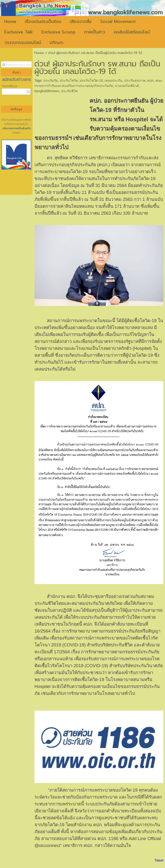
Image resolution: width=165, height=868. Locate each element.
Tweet (159, 860)
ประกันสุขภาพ (135, 80)
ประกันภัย (50, 80)
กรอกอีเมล (9, 86)
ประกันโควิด (69, 80)
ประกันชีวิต (69, 91)
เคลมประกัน (113, 80)
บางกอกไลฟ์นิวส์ (127, 86)
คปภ (150, 80)
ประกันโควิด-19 (91, 80)
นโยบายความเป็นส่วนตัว (16, 128)
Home (39, 53)
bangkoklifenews (47, 91)
